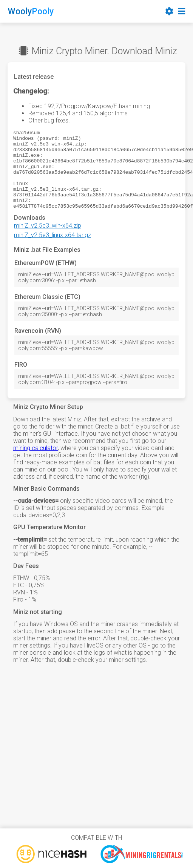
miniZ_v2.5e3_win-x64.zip (48, 241)
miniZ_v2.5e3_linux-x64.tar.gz (52, 251)
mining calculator (36, 464)
